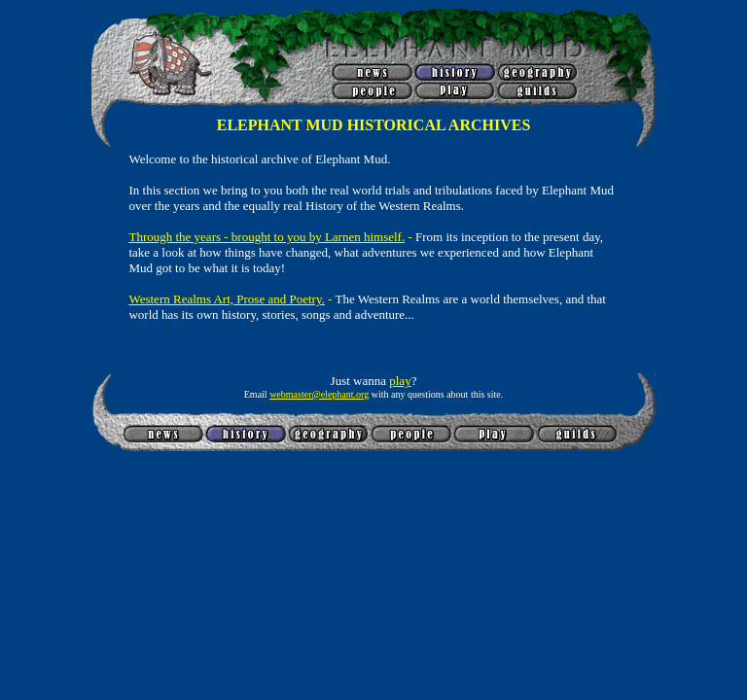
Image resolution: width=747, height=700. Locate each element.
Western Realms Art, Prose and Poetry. (226, 299)
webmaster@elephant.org (319, 394)
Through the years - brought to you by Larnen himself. (267, 237)
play (400, 381)
